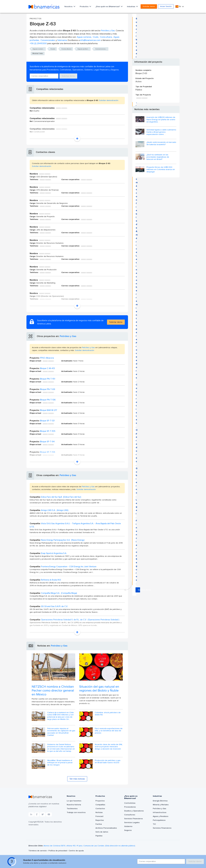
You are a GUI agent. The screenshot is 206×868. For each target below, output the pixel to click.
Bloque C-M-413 (47, 368)
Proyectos (100, 801)
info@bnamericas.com (90, 40)
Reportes (100, 820)
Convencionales (48, 40)
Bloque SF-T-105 (48, 431)
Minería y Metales (161, 805)
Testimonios (72, 809)
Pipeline (99, 836)
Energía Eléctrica (160, 801)
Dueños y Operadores (134, 811)
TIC (154, 824)
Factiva (99, 824)
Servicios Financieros (133, 819)
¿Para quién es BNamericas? (108, 7)
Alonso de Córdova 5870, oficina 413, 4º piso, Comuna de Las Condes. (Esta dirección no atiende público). (90, 846)
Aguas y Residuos (161, 816)
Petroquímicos (159, 820)
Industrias (131, 7)
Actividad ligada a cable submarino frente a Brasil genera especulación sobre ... (161, 132)
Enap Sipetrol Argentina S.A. (54, 553)
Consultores (130, 815)
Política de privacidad (58, 851)
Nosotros (69, 7)
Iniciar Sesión (166, 6)
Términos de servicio (38, 851)
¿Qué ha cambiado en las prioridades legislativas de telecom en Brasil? (158, 157)
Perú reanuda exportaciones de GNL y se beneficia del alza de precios (109, 731)
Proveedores (130, 807)
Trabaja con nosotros (76, 812)
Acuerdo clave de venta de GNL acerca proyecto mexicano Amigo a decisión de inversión (109, 747)
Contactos (100, 809)
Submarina (62, 40)
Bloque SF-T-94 (47, 442)
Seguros (128, 830)
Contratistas (130, 803)
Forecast (99, 816)
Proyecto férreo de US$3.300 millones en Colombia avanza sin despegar (161, 169)
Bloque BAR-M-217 (49, 410)
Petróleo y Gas (108, 31)
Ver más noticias (77, 779)
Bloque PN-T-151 (48, 379)
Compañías (100, 805)
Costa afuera (106, 37)
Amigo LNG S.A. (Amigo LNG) (55, 510)
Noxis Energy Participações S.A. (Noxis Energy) (63, 540)
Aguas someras (84, 37)
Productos (84, 7)
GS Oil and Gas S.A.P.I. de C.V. (54, 606)
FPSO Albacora (47, 358)
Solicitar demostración (109, 100)
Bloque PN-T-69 (48, 389)
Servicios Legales (132, 823)
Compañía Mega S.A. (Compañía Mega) (59, 593)
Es (178, 7)
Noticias (99, 812)
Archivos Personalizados (106, 828)
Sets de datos (102, 832)
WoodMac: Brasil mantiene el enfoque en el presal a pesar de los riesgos (60, 763)
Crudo (96, 37)
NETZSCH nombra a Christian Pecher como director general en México (53, 691)
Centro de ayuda (76, 851)
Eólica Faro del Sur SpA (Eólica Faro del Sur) (61, 497)
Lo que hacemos (74, 801)
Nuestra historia (74, 805)
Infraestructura (160, 812)
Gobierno (128, 826)
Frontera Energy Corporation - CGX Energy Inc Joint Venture (69, 567)
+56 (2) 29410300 (38, 43)
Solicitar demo (149, 6)
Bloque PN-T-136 (48, 400)
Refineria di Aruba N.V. (51, 580)
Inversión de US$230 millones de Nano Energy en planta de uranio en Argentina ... (161, 120)
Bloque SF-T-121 (47, 421)
